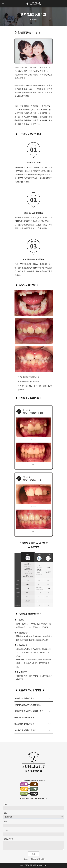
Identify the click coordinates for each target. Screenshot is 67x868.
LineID (6, 830)
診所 (5, 813)
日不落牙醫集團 (34, 4)
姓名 (5, 804)
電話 (5, 822)
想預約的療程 (8, 839)
